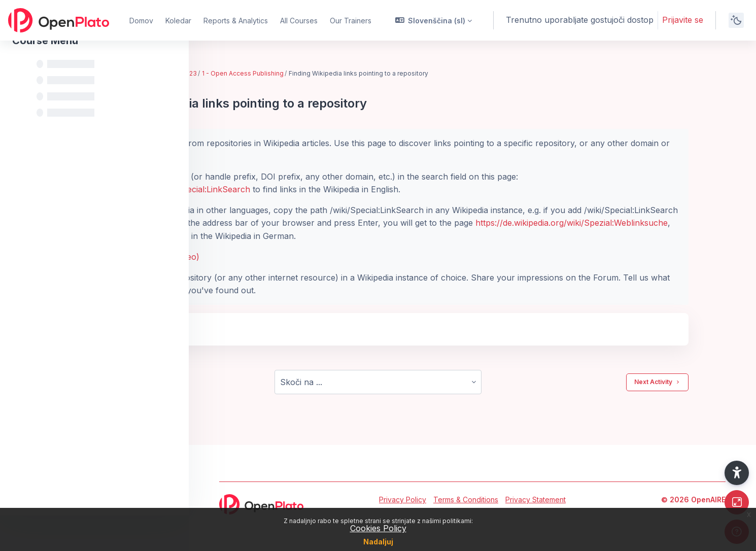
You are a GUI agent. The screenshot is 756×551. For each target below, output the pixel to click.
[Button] (737, 502)
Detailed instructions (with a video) (279, 257)
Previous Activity (251, 382)
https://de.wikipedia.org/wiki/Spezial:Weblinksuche (309, 236)
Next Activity (700, 382)
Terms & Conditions (466, 500)
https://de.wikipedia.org (374, 223)
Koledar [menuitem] (178, 21)
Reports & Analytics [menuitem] (236, 21)
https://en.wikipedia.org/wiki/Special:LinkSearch (304, 189)
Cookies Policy (378, 528)
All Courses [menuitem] (299, 21)
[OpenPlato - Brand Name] (59, 20)
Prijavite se (683, 20)
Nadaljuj (378, 542)
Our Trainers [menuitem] (351, 21)
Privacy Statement (536, 500)
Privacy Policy (403, 500)
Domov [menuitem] (141, 21)
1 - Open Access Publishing (388, 73)
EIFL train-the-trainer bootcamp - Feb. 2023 (278, 73)
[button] (434, 20)
